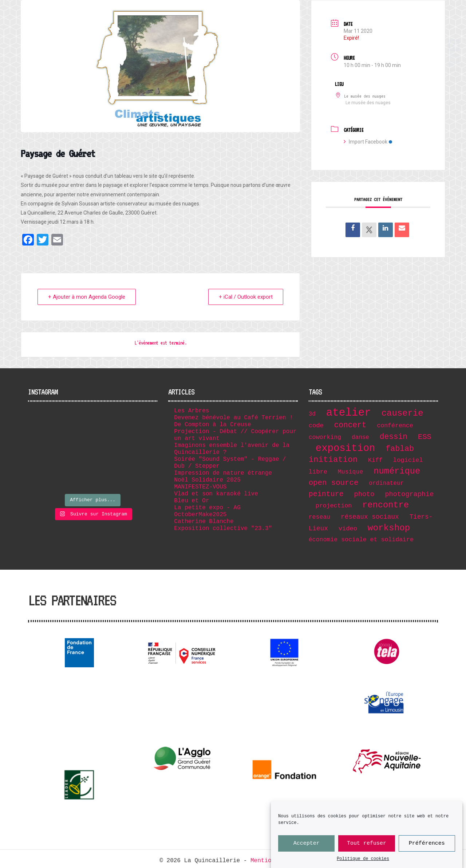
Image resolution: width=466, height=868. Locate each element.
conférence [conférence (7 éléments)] (395, 426)
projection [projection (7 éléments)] (334, 506)
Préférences (427, 847)
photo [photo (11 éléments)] (364, 494)
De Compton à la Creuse (212, 425)
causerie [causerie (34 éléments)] (402, 413)
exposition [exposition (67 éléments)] (345, 448)
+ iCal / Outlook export (246, 297)
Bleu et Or (191, 501)
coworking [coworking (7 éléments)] (325, 437)
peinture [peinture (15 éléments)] (326, 494)
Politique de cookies (363, 862)
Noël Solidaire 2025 (207, 480)
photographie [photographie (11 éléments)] (409, 494)
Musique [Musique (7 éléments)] (351, 472)
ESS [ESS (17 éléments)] (425, 437)
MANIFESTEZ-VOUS (200, 487)
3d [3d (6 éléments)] (312, 414)
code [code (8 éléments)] (316, 426)
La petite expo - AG (207, 508)
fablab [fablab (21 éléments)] (400, 449)
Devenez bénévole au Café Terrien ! (233, 418)
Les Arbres (191, 411)
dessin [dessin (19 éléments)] (394, 437)
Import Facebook (368, 142)
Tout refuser (367, 847)
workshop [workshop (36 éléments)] (389, 528)
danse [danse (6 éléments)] (360, 437)
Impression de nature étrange (223, 473)
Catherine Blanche (204, 522)
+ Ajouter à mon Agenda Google (87, 297)
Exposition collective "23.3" (223, 529)
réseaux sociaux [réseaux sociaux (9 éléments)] (370, 517)
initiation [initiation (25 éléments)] (333, 460)
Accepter (307, 847)
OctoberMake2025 (200, 515)
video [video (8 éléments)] (348, 529)
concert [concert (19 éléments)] (350, 425)
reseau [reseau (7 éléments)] (320, 517)
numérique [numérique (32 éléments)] (397, 471)
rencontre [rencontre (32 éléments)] (386, 505)
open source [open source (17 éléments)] (334, 483)
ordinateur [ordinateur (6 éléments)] (386, 483)
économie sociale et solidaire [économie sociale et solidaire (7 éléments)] (361, 540)
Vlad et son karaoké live (216, 494)
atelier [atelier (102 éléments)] (349, 413)
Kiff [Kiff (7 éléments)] (375, 460)
